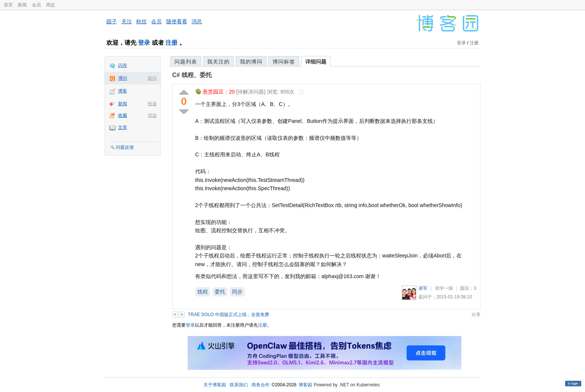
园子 (112, 21)
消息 (197, 21)
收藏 (123, 115)
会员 (36, 5)
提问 (152, 78)
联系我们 (239, 385)
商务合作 (261, 385)
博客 (123, 91)
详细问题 (316, 62)
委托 (220, 292)
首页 (8, 5)
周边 (50, 5)
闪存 (123, 65)
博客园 (305, 385)
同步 (237, 292)
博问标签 (284, 62)
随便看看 (177, 21)
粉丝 (141, 21)
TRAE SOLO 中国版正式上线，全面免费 (229, 315)
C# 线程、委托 (192, 75)
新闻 (22, 5)
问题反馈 (125, 147)
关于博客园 (215, 385)
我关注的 (218, 62)
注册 (171, 43)
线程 (203, 292)
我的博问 (251, 62)
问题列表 (186, 62)
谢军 (423, 288)
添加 (152, 115)
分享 (476, 315)
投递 (152, 104)
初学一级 (444, 288)
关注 (127, 21)
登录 (144, 43)
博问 (123, 78)
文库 (123, 127)
